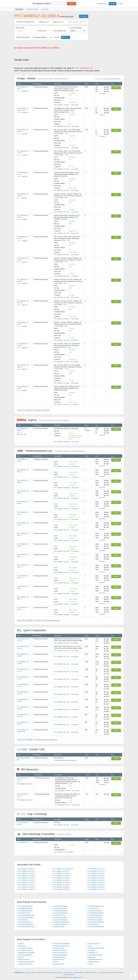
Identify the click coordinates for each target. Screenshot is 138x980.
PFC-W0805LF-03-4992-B (61, 878)
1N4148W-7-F (92, 950)
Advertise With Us (69, 975)
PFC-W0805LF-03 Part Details (64, 852)
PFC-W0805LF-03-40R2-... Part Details (66, 297)
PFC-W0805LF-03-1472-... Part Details (66, 657)
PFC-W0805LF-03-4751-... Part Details (66, 148)
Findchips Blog (102, 4)
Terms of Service (79, 973)
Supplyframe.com (78, 977)
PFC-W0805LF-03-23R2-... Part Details (66, 551)
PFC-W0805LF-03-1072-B (27, 871)
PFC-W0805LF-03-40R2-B (27, 876)
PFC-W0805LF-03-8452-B (61, 880)
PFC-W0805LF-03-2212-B (27, 882)
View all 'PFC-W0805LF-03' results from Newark (33, 410)
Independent (59, 22)
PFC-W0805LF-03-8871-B (27, 869)
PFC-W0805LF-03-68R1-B (61, 887)
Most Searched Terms (44, 973)
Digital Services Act (91, 973)
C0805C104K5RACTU (60, 950)
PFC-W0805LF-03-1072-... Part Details (66, 169)
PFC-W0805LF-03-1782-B (96, 878)
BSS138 (21, 957)
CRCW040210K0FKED (95, 911)
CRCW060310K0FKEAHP (61, 922)
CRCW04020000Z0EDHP (26, 915)
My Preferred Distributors (26, 22)
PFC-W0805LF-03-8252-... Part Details (66, 615)
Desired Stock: (24, 30)
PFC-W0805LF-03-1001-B (96, 885)
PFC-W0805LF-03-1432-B (27, 880)
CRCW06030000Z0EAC (61, 918)
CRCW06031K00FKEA (60, 909)
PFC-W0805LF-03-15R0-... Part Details (66, 498)
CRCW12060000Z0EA (60, 920)
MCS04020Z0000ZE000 (26, 918)
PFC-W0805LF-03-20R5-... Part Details (66, 594)
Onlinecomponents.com (51, 451)
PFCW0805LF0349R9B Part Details (65, 760)
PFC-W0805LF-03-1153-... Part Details (66, 212)
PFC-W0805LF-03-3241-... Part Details (66, 255)
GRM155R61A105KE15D (26, 962)
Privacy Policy (68, 973)
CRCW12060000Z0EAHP (96, 922)
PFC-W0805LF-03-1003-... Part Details (66, 340)
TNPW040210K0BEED (95, 920)
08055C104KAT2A (24, 960)
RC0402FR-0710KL (59, 915)
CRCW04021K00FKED (95, 918)
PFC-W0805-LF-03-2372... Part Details (66, 643)
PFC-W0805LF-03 (23, 842)
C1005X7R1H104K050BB (61, 944)
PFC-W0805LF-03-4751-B (96, 869)
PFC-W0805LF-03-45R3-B (61, 889)
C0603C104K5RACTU (60, 953)
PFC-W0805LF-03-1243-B (61, 885)
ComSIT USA (32, 749)
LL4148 (90, 964)
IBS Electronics (29, 769)
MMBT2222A (92, 957)
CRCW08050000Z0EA (25, 909)
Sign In (122, 4)
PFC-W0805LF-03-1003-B (96, 876)
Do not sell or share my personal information (111, 973)
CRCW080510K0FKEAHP (96, 927)
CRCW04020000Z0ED (60, 906)
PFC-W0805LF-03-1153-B (96, 871)
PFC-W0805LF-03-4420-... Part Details (66, 572)
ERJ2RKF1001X (23, 920)
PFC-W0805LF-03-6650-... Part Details (66, 509)
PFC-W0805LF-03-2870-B (27, 887)
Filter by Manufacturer (23, 37)
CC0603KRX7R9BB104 (95, 955)
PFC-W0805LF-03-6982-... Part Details (66, 604)
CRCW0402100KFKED (60, 924)
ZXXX (90, 946)
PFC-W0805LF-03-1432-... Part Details (67, 805)
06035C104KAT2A (94, 962)
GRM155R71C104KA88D (26, 953)
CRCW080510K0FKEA (26, 911)
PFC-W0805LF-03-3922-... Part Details (66, 541)
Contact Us (27, 973)
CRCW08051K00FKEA (60, 911)
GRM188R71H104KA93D (96, 948)
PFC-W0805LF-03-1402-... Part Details (66, 702)
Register (113, 4)
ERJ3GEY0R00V (93, 924)
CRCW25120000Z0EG (60, 913)
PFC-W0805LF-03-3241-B (61, 873)
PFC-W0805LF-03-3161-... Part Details (66, 530)
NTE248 (21, 944)
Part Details (84, 16)
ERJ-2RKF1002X (59, 960)
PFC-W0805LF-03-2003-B (96, 882)
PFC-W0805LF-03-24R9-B (96, 887)
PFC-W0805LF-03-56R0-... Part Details (66, 488)
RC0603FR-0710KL (24, 913)
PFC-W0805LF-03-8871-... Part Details (66, 105)
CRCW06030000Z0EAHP (96, 906)
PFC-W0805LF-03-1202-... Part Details (66, 732)
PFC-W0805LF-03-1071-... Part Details (66, 519)
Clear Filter (57, 37)
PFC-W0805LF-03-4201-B (27, 889)
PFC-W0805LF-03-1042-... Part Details (66, 717)
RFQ (116, 152)
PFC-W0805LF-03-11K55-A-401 (63, 869)
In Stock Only (40, 31)
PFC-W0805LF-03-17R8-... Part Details (66, 466)
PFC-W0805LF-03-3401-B (61, 882)
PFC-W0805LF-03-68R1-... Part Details (66, 442)
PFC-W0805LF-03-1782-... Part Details (66, 404)
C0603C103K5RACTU (25, 964)
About (34, 973)
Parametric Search (57, 973)
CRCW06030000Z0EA (25, 906)
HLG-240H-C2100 (94, 944)
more (77, 91)
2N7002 (56, 962)
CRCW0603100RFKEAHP (27, 927)
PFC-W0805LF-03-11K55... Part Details (66, 126)
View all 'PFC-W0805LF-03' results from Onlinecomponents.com (39, 620)
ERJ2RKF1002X (93, 909)
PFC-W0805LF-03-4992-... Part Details (66, 383)
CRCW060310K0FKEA (95, 915)
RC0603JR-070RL (59, 927)
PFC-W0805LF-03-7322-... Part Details (66, 583)
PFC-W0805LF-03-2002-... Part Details (66, 825)
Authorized (44, 22)
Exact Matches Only (59, 31)
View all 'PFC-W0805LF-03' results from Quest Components (37, 740)
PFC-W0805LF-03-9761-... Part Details (67, 791)
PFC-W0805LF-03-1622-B (27, 885)
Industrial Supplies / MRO (77, 22)
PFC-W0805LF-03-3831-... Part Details (66, 562)
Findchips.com (21, 4)
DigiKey (43, 420)
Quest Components (33, 630)
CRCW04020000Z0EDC (26, 924)
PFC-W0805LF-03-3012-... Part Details (66, 477)
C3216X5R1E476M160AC (61, 946)
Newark (43, 78)
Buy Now (116, 88)
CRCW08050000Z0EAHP (96, 913)
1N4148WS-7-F (93, 953)
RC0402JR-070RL (59, 948)
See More (102, 94)
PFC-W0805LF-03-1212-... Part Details (66, 687)
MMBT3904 (22, 946)
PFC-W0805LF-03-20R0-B (96, 880)
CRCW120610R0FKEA (26, 922)
